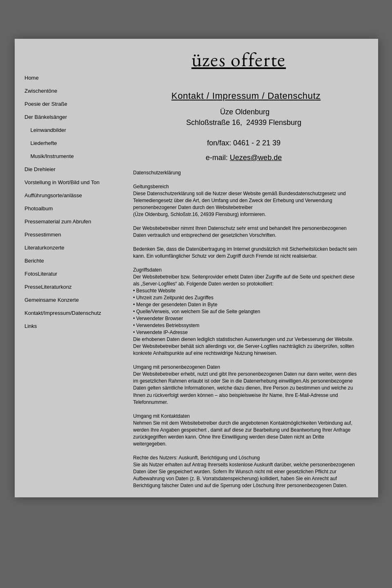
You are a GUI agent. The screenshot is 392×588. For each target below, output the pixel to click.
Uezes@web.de (256, 158)
